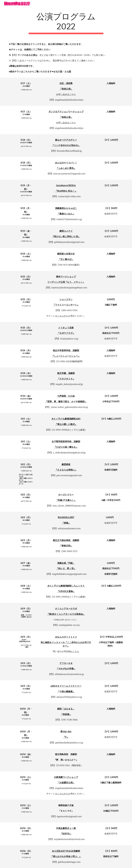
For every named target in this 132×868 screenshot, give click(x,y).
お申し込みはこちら (66, 94)
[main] (66, 23)
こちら (76, 651)
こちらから (63, 316)
